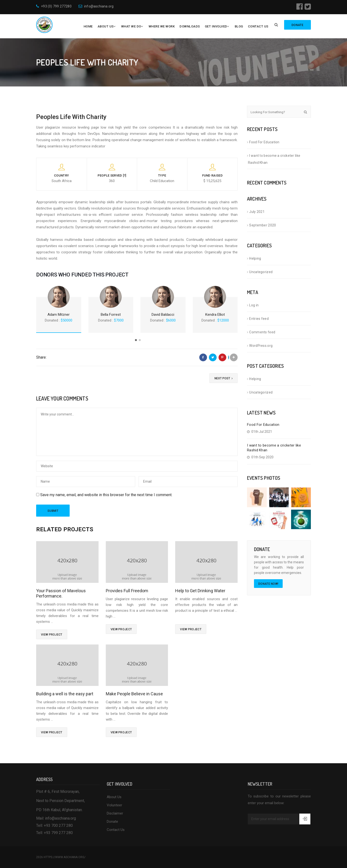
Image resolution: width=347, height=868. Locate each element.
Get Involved (216, 26)
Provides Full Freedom (127, 591)
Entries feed (259, 319)
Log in (254, 305)
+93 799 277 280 (58, 833)
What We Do (131, 26)
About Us (106, 26)
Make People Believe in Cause (134, 694)
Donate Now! (268, 584)
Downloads (190, 26)
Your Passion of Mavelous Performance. (61, 593)
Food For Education (264, 142)
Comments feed (262, 332)
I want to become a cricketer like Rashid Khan (274, 159)
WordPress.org (261, 346)
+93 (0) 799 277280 (54, 6)
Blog (239, 26)
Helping (255, 258)
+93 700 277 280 (58, 825)
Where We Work (162, 26)
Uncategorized (261, 272)
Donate (112, 822)
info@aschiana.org (96, 6)
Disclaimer (115, 813)
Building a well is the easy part (65, 694)
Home (88, 26)
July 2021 (257, 212)
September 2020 (263, 225)
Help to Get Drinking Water (200, 591)
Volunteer (114, 805)
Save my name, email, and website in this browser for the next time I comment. (106, 495)
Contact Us (258, 26)
